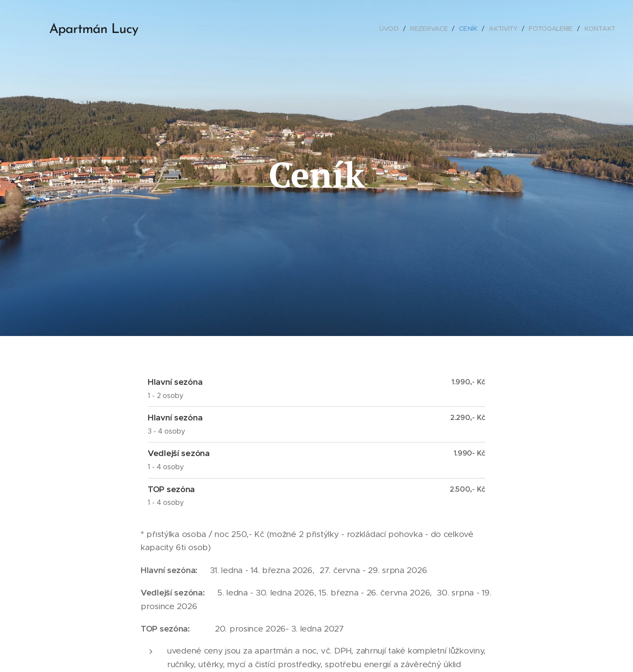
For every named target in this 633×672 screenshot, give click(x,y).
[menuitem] (392, 29)
